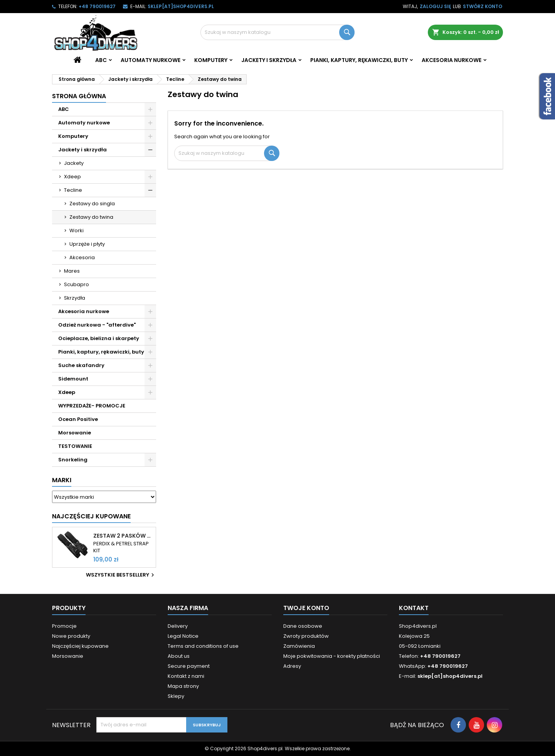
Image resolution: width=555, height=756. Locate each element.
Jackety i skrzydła (269, 60)
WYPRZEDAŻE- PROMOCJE (92, 406)
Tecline (73, 190)
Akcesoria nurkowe (452, 60)
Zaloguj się (435, 6)
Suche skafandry (81, 365)
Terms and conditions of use (203, 646)
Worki (77, 230)
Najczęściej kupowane (80, 646)
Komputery (211, 60)
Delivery (178, 626)
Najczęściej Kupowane (91, 516)
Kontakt (414, 608)
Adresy (292, 666)
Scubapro (77, 284)
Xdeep (72, 177)
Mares (72, 271)
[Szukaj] (277, 32)
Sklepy (176, 696)
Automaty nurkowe (151, 60)
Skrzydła (75, 298)
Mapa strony (183, 686)
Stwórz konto (483, 6)
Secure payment (189, 666)
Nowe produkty (71, 636)
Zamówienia (299, 646)
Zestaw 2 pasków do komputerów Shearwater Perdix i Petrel (123, 536)
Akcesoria (82, 257)
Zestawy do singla (92, 204)
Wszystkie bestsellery (121, 575)
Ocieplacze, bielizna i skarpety (99, 338)
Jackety (74, 163)
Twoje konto (306, 608)
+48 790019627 (97, 6)
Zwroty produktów (306, 636)
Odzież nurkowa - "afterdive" (97, 325)
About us (179, 656)
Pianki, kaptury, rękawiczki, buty (359, 60)
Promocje (64, 626)
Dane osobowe (303, 626)
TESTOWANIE (75, 446)
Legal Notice (183, 636)
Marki (62, 480)
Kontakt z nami (186, 676)
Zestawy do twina (91, 217)
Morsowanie (75, 433)
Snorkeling (73, 460)
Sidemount (73, 379)
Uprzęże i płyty (87, 244)
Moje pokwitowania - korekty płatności (332, 656)
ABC (101, 60)
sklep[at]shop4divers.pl (181, 6)
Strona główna (79, 96)
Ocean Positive (78, 419)
